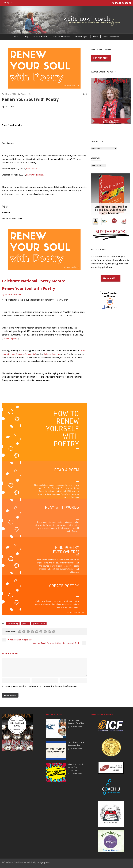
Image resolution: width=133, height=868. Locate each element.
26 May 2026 (76, 730)
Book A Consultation (111, 37)
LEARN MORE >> (111, 278)
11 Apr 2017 (10, 94)
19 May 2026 (76, 752)
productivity (39, 624)
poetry (25, 624)
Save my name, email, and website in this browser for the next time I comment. (41, 689)
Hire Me (16, 37)
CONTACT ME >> (101, 58)
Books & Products (40, 37)
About (95, 37)
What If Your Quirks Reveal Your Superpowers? (76, 770)
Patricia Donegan (52, 354)
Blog (26, 37)
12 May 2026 (76, 777)
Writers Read (27, 94)
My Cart (8, 3)
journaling (13, 624)
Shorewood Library (35, 175)
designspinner (44, 865)
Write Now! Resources (61, 37)
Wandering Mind (10, 338)
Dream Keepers (81, 37)
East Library (32, 169)
